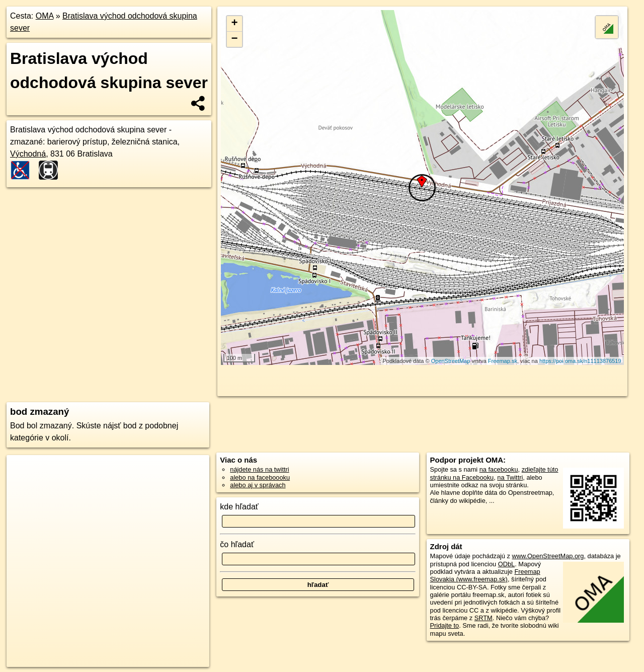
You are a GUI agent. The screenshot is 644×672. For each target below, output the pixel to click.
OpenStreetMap (451, 361)
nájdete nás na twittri (259, 469)
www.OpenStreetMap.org (548, 556)
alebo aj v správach (258, 485)
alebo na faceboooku (260, 477)
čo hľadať (237, 544)
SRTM (484, 618)
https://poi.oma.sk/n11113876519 (580, 361)
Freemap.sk (503, 361)
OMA (45, 16)
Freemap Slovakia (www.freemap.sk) (485, 575)
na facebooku (499, 469)
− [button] (235, 39)
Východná (28, 154)
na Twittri (510, 477)
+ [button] (235, 24)
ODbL (506, 564)
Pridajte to (445, 625)
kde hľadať (239, 507)
